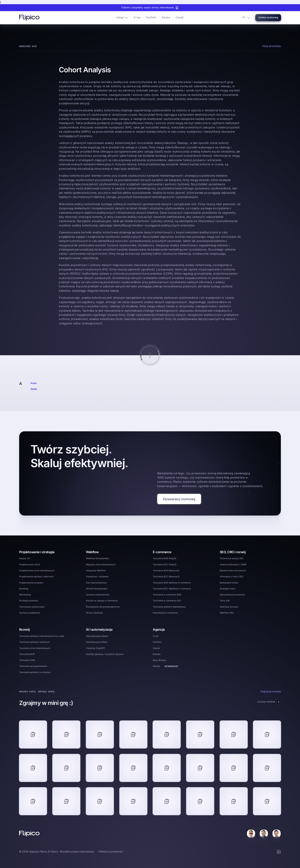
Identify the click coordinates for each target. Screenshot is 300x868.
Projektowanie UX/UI (30, 565)
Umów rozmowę (268, 18)
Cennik (180, 18)
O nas (137, 18)
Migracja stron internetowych (101, 565)
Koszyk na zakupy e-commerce (102, 601)
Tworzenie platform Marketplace (169, 607)
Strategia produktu (29, 601)
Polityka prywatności (111, 852)
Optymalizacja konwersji (232, 595)
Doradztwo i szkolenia (97, 577)
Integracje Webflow (96, 571)
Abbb (34, 389)
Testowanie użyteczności (32, 607)
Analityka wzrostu (229, 607)
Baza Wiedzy (159, 660)
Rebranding (25, 595)
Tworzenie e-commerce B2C (167, 601)
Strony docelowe (94, 613)
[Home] (29, 834)
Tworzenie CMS (27, 660)
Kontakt (157, 654)
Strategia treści (228, 589)
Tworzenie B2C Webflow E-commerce (172, 589)
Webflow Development (97, 558)
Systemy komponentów (98, 595)
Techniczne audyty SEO (232, 558)
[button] (122, 18)
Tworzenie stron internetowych (35, 648)
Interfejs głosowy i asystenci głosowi (105, 654)
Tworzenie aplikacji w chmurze (35, 672)
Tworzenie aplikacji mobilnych (34, 642)
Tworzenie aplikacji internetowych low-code (41, 636)
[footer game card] (33, 734)
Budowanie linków (229, 583)
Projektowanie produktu (31, 583)
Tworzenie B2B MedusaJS (166, 571)
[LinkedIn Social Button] (279, 852)
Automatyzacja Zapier (97, 636)
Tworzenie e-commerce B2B (167, 595)
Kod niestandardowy (96, 583)
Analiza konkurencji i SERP (233, 565)
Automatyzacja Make (97, 642)
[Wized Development (97, 589)
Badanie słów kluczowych (233, 571)
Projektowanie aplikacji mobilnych (36, 577)
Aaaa (34, 383)
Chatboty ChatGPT (96, 648)
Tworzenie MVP (27, 654)
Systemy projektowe (30, 613)
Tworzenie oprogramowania (33, 666)
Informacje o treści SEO (232, 577)
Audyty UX (25, 558)
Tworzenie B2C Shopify (165, 565)
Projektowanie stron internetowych (37, 571)
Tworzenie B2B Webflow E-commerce (172, 583)
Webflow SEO (227, 613)
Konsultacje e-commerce (165, 613)
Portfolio (151, 18)
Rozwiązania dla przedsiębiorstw (103, 607)
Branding (24, 589)
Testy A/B (225, 601)
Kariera (166, 18)
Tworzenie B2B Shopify (165, 558)
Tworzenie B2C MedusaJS (166, 577)
